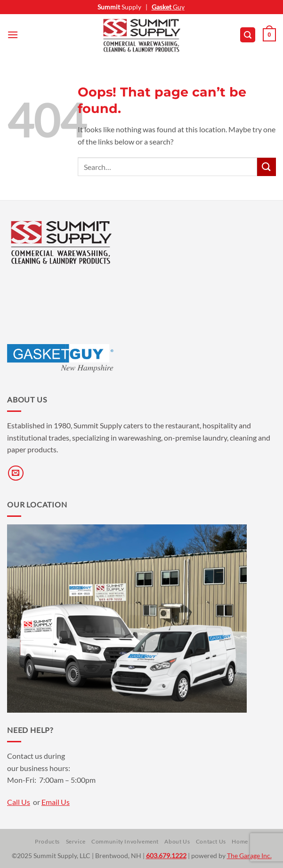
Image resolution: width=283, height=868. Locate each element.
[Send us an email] (16, 473)
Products (47, 841)
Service (76, 841)
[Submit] (267, 167)
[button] (13, 35)
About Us (177, 841)
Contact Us (211, 841)
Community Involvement (125, 841)
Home (240, 841)
